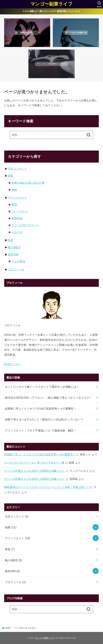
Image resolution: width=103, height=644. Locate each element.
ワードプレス (20, 211)
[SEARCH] (99, 4)
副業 (11, 176)
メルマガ (17, 232)
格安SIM (13, 254)
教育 (14, 204)
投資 (11, 240)
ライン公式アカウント (25, 225)
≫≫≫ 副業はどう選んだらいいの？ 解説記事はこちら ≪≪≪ (51, 11)
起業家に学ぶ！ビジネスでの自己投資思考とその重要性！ (40, 454)
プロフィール (16, 269)
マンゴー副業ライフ (51, 4)
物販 (14, 190)
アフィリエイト (17, 198)
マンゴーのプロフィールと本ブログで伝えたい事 (34, 463)
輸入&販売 (14, 247)
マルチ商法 (18, 261)
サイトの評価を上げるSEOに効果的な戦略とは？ (35, 471)
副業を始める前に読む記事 (28, 183)
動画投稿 (17, 218)
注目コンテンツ (17, 169)
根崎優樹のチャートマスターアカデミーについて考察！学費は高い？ (47, 487)
